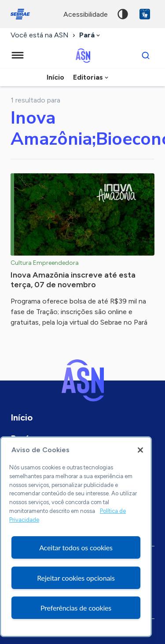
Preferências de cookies (76, 608)
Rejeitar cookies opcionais (76, 578)
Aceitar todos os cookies (76, 547)
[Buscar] (146, 55)
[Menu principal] (18, 55)
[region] (76, 537)
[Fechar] (140, 450)
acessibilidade (86, 14)
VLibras (145, 14)
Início (55, 77)
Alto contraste (123, 14)
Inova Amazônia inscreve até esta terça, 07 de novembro (73, 280)
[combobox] (90, 35)
